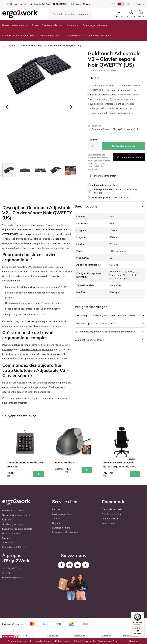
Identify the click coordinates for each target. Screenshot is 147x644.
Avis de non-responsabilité (54, 637)
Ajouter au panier (123, 146)
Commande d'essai (112, 518)
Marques (7, 538)
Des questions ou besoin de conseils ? (28, 4)
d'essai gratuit (104, 185)
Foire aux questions (62, 514)
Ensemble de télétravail (99, 36)
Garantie (57, 523)
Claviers (73, 25)
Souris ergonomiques (95, 25)
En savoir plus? (121, 641)
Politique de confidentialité (81, 637)
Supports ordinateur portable (19, 36)
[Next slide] (71, 107)
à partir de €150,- (111, 197)
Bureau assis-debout (15, 25)
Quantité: (93, 140)
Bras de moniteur (51, 36)
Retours (56, 509)
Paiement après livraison (65, 532)
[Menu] (142, 614)
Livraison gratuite (61, 528)
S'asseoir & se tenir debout (47, 25)
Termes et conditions (106, 637)
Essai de (82, 4)
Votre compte (109, 523)
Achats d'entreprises (112, 514)
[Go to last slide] (7, 107)
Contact (56, 518)
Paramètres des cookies (131, 637)
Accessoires (74, 36)
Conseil (6, 573)
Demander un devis (129, 157)
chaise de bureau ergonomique (36, 349)
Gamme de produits (13, 578)
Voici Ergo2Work (11, 568)
